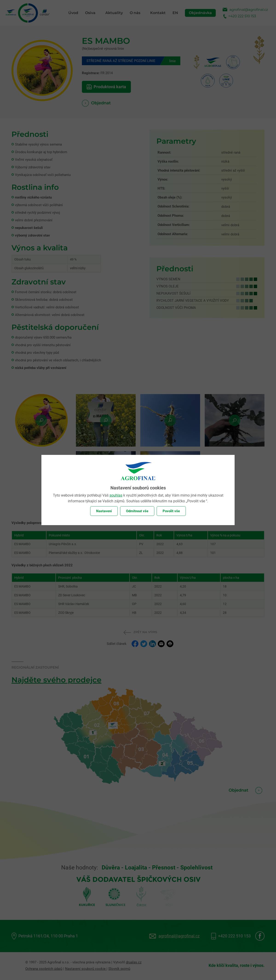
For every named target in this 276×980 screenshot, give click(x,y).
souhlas (116, 495)
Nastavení (104, 511)
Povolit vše (171, 511)
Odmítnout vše (137, 511)
